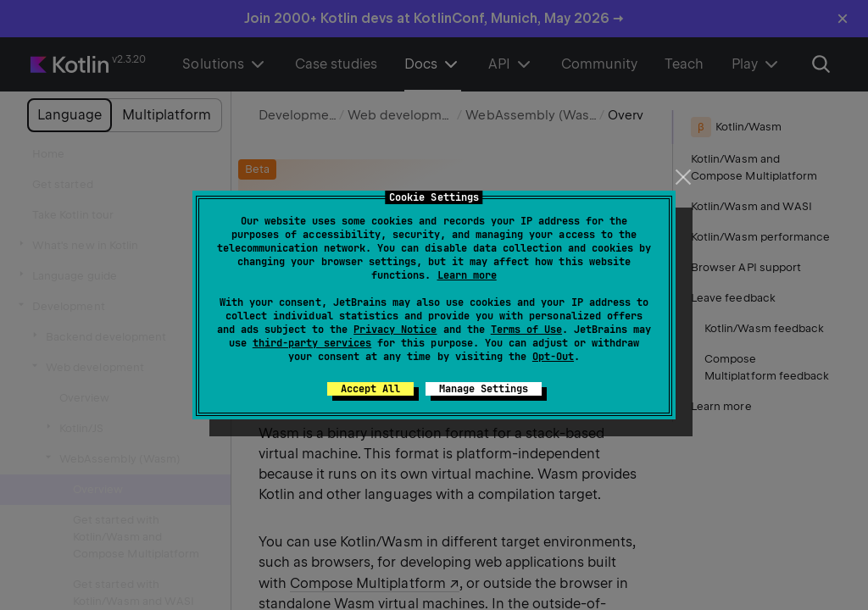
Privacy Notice (395, 330)
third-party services (312, 343)
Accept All (370, 389)
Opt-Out (553, 357)
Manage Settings (484, 389)
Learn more (467, 275)
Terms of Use (526, 330)
